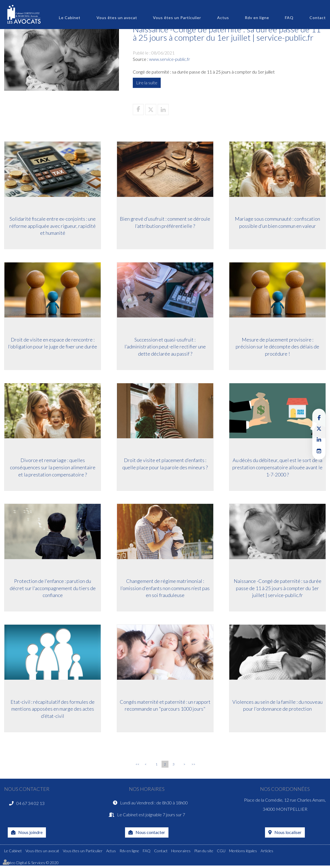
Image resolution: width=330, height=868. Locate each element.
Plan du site (204, 853)
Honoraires (181, 853)
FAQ (289, 18)
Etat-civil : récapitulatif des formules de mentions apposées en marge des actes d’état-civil (53, 710)
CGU (221, 853)
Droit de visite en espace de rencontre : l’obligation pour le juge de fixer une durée (53, 343)
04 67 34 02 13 (30, 805)
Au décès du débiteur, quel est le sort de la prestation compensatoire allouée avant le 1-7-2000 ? (277, 468)
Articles (267, 853)
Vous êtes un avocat (117, 18)
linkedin (319, 440)
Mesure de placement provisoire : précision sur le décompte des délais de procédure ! (277, 347)
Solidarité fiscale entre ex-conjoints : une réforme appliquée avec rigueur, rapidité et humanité (53, 226)
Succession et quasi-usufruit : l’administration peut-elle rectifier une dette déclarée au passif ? (165, 347)
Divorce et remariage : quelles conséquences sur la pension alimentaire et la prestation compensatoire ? (53, 468)
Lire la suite (147, 83)
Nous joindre (30, 835)
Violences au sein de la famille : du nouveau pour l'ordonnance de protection (277, 707)
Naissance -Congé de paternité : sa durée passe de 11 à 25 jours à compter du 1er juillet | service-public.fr (278, 589)
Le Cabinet (70, 18)
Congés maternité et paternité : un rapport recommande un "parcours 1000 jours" (165, 707)
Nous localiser (288, 835)
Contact (318, 18)
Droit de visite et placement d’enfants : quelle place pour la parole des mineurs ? (165, 465)
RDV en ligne (319, 451)
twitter (319, 429)
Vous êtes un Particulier (177, 18)
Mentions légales (243, 853)
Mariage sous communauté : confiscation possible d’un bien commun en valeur (277, 222)
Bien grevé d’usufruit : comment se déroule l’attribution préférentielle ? (165, 222)
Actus (223, 18)
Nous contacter (150, 835)
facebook (319, 418)
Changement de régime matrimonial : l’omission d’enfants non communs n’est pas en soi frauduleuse (165, 589)
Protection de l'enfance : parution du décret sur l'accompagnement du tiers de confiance (53, 589)
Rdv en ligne (257, 18)
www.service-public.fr (170, 59)
